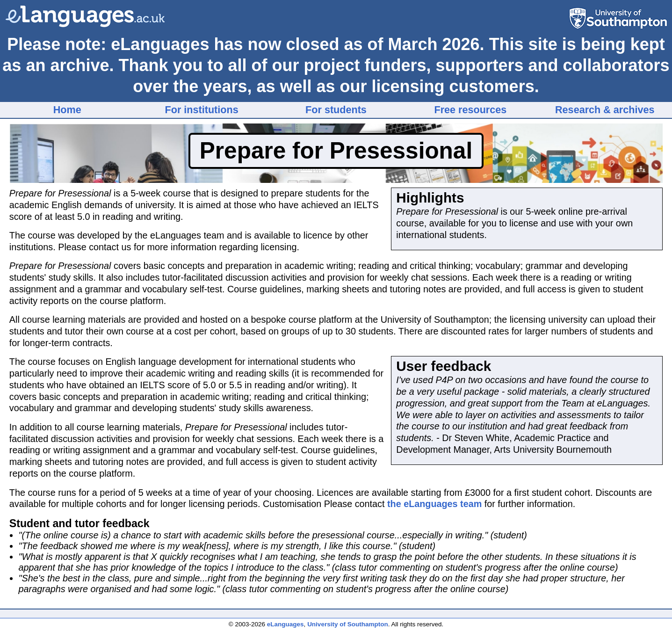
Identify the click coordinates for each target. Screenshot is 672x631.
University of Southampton (348, 624)
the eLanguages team (434, 504)
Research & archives (605, 110)
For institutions (202, 110)
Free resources (470, 110)
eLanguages (285, 624)
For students (336, 110)
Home (67, 110)
